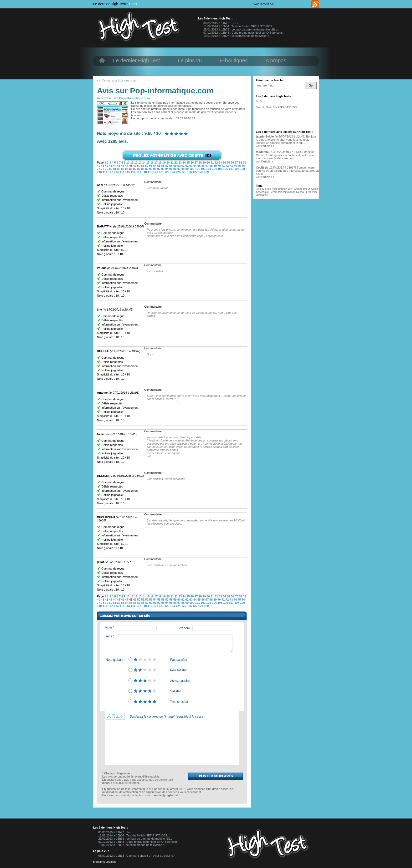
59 (175, 166)
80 (111, 169)
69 (216, 166)
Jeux (259, 189)
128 (201, 172)
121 (162, 172)
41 (103, 166)
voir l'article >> (265, 146)
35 (229, 163)
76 (243, 166)
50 (139, 166)
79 (107, 169)
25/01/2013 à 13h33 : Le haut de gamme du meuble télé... (241, 29)
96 (175, 169)
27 (196, 163)
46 (123, 166)
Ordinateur (262, 195)
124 (179, 172)
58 (171, 166)
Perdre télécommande (282, 192)
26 (192, 163)
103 (209, 169)
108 (237, 169)
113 (117, 172)
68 (211, 166)
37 (237, 163)
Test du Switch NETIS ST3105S (276, 107)
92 (159, 169)
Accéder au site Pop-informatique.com (123, 98)
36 (233, 163)
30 (208, 163)
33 (221, 163)
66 (204, 166)
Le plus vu (190, 60)
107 (232, 169)
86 (135, 169)
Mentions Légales (104, 862)
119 (150, 172)
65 (199, 166)
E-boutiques (234, 60)
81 (115, 169)
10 (128, 163)
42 (107, 166)
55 (159, 166)
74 (236, 166)
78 (103, 169)
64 (195, 166)
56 (163, 166)
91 (155, 169)
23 (180, 163)
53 (151, 166)
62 (187, 166)
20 (168, 163)
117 (139, 172)
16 (152, 163)
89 (147, 169)
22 (176, 163)
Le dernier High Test (137, 60)
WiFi (291, 189)
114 (122, 172)
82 (119, 169)
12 (136, 163)
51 (143, 166)
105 (220, 169)
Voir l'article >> (264, 4)
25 (189, 163)
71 (223, 166)
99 (187, 169)
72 (228, 166)
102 (204, 169)
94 (167, 169)
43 (111, 166)
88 (143, 169)
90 (151, 169)
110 (100, 172)
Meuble (267, 189)
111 (105, 172)
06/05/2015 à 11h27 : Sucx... (222, 23)
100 (192, 169)
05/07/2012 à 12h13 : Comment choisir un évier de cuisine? (136, 856)
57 (167, 166)
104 (215, 169)
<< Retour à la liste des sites (117, 80)
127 (195, 172)
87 (139, 169)
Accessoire (262, 192)
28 (201, 163)
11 (132, 163)
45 (119, 166)
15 (148, 163)
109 (243, 169)
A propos (276, 60)
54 (155, 166)
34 (225, 163)
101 (198, 169)
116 (134, 172)
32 (217, 163)
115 (128, 172)
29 (205, 163)
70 (220, 166)
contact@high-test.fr (166, 795)
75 (240, 166)
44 (115, 166)
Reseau (301, 192)
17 (156, 163)
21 (172, 163)
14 (144, 163)
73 (232, 166)
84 (127, 169)
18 (160, 163)
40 (99, 166)
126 (190, 172)
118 (145, 172)
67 (207, 166)
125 (184, 172)
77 (99, 169)
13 (140, 163)
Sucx (133, 4)
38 (241, 163)
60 (179, 166)
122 (167, 172)
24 (185, 163)
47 (127, 166)
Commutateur (302, 189)
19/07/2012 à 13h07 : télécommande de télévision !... (237, 36)
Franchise (312, 192)
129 (206, 172)
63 (191, 166)
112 (111, 172)
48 (131, 166)
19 (164, 163)
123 (173, 172)
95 (171, 169)
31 (213, 163)
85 (131, 169)
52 (147, 166)
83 (123, 169)
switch (314, 189)
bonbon (283, 189)
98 (183, 169)
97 (179, 169)
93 (163, 169)
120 (156, 172)
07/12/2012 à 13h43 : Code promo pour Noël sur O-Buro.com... (244, 33)
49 (135, 166)
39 (244, 163)
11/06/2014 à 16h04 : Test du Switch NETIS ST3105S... (239, 26)
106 (226, 169)
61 (183, 166)
